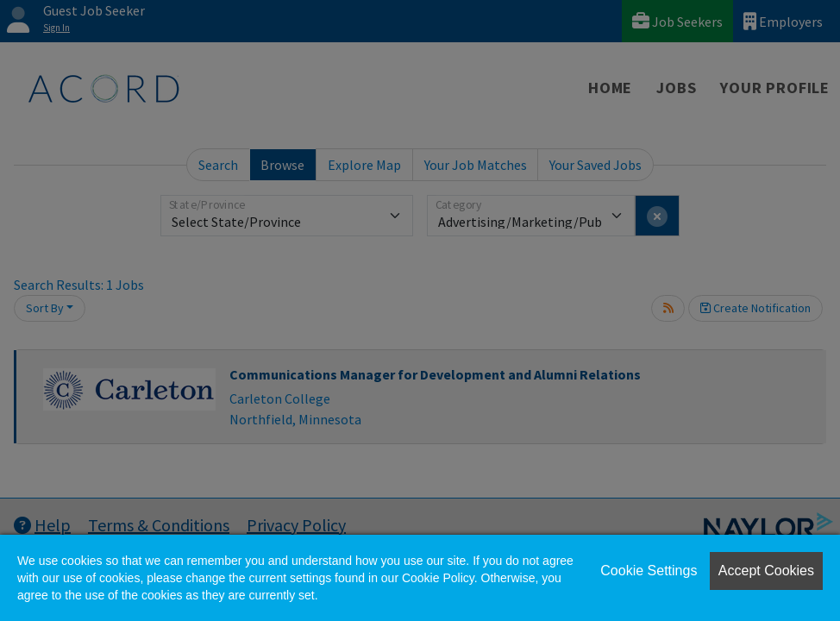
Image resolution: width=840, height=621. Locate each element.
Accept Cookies (766, 571)
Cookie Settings (649, 571)
